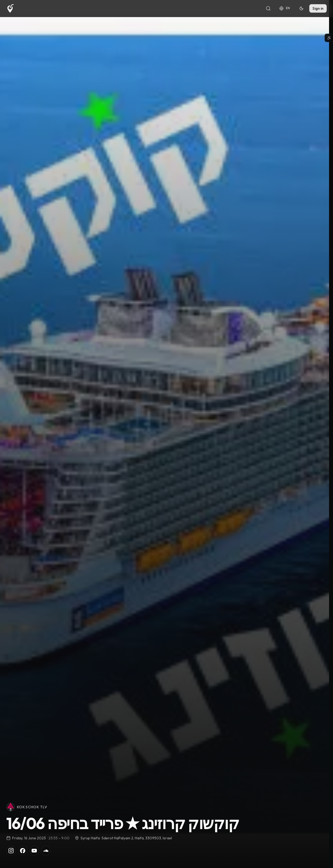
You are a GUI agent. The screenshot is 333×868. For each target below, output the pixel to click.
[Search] (268, 8)
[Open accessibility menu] (329, 38)
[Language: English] (285, 8)
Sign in (318, 8)
